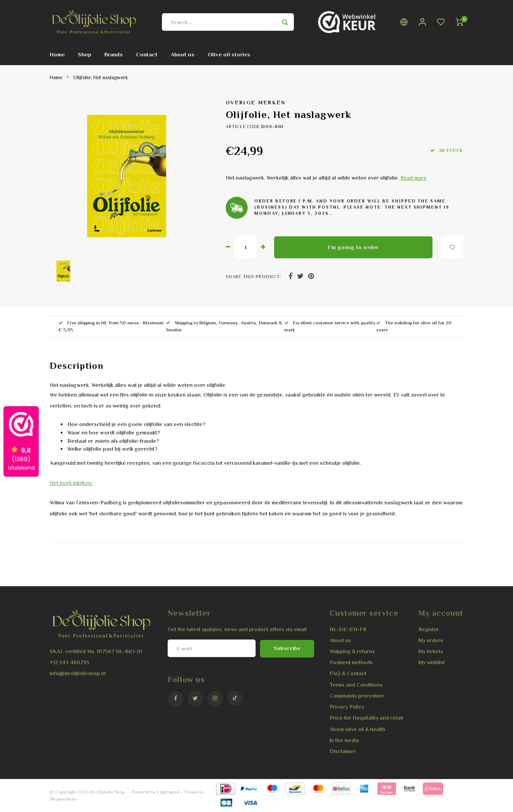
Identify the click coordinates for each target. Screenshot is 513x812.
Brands (114, 54)
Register (429, 629)
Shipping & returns (352, 651)
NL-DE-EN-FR (348, 629)
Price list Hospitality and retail (366, 718)
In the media (344, 740)
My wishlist (432, 662)
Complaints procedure (357, 696)
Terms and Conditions (356, 685)
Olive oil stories (229, 54)
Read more (414, 178)
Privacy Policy (347, 707)
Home (57, 54)
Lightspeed (168, 792)
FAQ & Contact (348, 673)
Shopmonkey (63, 799)
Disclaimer (343, 751)
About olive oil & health (357, 729)
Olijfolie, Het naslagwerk (101, 77)
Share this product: (253, 277)
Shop (84, 54)
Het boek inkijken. (71, 483)
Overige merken (256, 103)
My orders (431, 640)
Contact (147, 54)
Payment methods (351, 662)
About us (183, 54)
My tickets (431, 651)
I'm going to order (353, 247)
